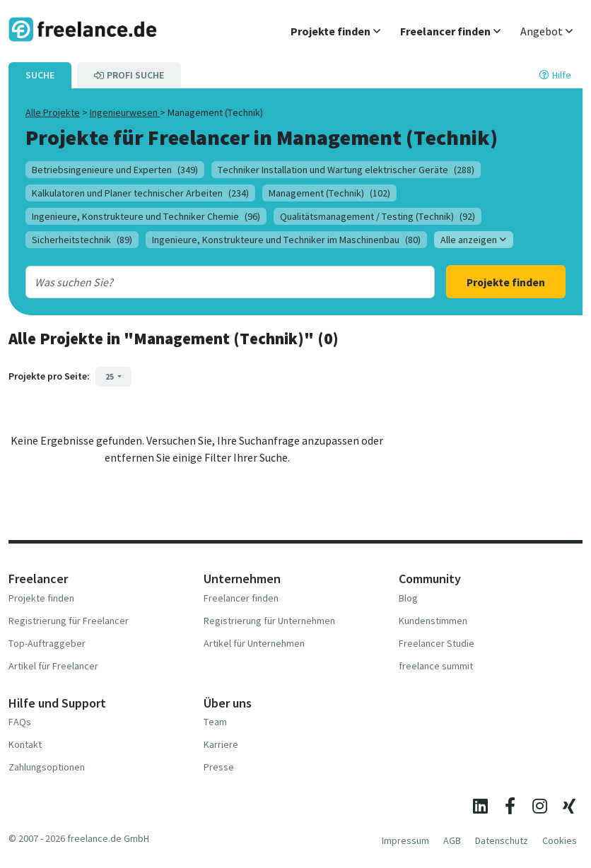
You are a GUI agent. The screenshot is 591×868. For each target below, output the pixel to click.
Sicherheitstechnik (82, 240)
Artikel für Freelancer (53, 666)
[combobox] (212, 282)
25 (110, 376)
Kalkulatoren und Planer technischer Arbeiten (140, 193)
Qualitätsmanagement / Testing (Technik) (378, 216)
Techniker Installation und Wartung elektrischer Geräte (346, 170)
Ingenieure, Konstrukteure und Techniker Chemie (146, 216)
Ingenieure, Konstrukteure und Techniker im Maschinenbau (286, 240)
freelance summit (436, 666)
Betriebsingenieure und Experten (115, 170)
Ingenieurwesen (125, 112)
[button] (335, 31)
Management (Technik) (329, 193)
